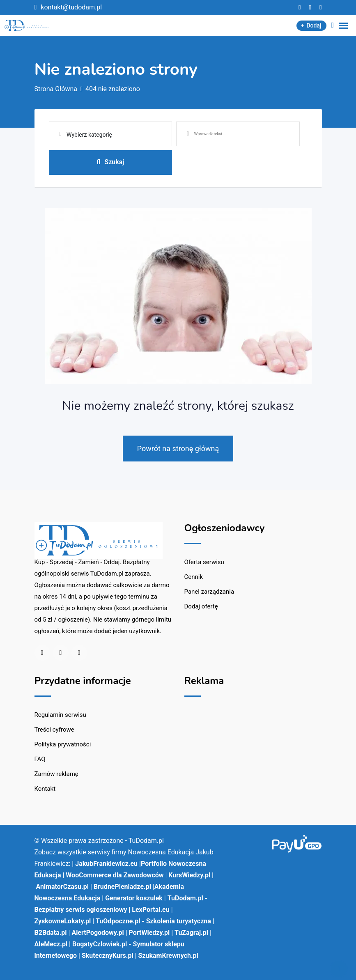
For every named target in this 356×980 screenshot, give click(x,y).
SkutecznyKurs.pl (108, 956)
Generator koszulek (134, 898)
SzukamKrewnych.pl (168, 956)
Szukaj (110, 162)
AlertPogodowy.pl (98, 933)
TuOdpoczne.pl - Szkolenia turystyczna (153, 921)
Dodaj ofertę (201, 606)
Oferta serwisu (204, 562)
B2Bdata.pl (51, 933)
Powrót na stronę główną (178, 449)
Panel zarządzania (209, 592)
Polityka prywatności (63, 744)
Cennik (194, 577)
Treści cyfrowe (54, 730)
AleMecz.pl (51, 944)
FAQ (40, 759)
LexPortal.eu (150, 910)
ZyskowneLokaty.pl (63, 921)
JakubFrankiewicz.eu (106, 864)
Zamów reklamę (56, 774)
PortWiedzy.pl (149, 933)
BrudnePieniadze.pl (122, 887)
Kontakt (45, 789)
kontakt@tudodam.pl (71, 7)
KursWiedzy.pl (189, 875)
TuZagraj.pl (191, 933)
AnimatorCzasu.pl (62, 887)
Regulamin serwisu (60, 715)
